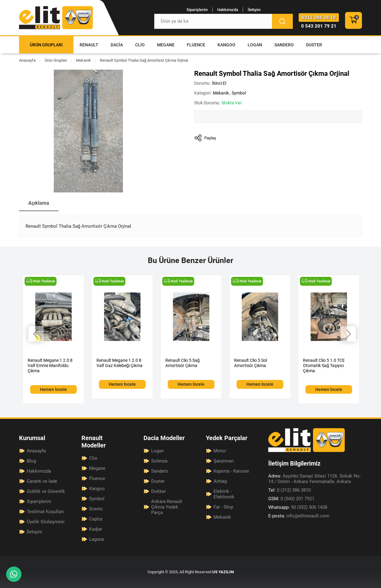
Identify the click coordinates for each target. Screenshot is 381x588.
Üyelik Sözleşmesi (46, 522)
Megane (166, 45)
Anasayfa (27, 60)
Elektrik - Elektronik (224, 494)
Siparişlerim (197, 10)
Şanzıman (224, 461)
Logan (255, 45)
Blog (31, 461)
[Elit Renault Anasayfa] (56, 18)
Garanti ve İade (42, 481)
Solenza (159, 461)
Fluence (196, 45)
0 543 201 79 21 (319, 26)
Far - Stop (223, 507)
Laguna (96, 539)
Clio (140, 45)
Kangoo (226, 45)
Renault (89, 45)
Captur (96, 519)
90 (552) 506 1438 (298, 507)
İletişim (254, 10)
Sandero (284, 45)
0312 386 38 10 (319, 17)
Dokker (159, 491)
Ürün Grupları (46, 45)
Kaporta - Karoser (231, 471)
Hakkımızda (228, 10)
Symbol (239, 93)
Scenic (96, 509)
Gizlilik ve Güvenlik (46, 491)
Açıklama (39, 203)
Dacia (117, 45)
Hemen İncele (53, 389)
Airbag (220, 481)
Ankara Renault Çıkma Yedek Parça (167, 507)
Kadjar (96, 529)
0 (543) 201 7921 (291, 499)
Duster (314, 45)
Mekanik (83, 60)
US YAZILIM (223, 572)
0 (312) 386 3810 (289, 490)
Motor (220, 451)
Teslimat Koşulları (45, 512)
